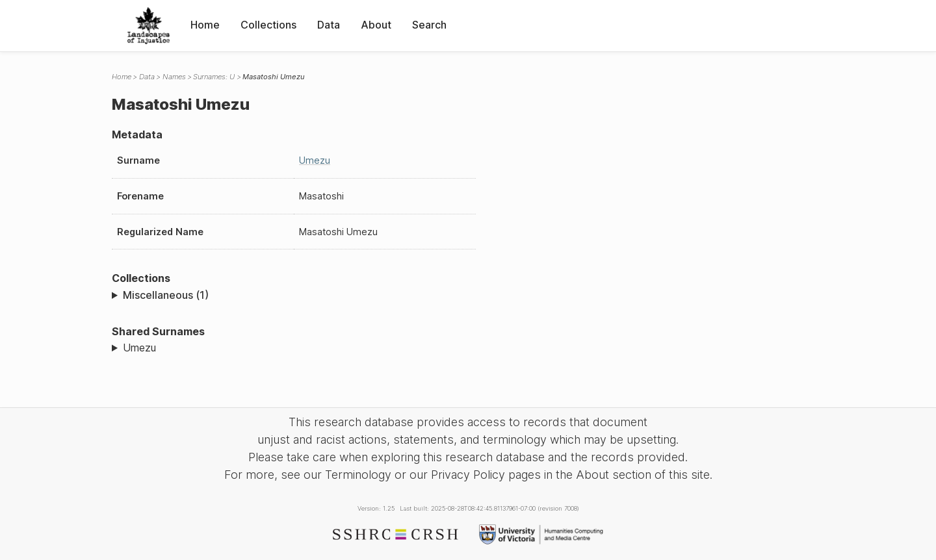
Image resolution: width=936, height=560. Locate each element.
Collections (268, 25)
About (376, 25)
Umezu (315, 160)
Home (205, 25)
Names (174, 77)
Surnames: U (214, 77)
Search (429, 25)
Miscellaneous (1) (166, 295)
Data (329, 25)
